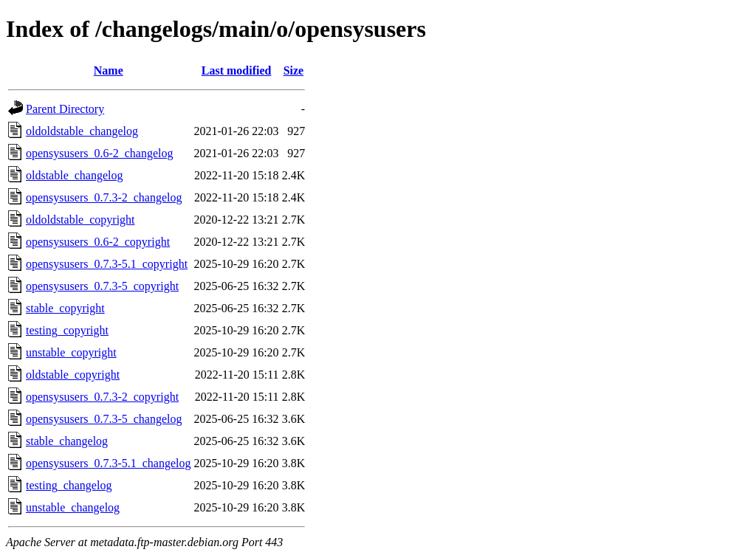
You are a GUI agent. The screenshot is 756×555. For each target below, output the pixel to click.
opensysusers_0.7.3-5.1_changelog (109, 463)
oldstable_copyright (73, 375)
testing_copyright (67, 330)
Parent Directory (65, 109)
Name (109, 70)
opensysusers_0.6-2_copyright (98, 242)
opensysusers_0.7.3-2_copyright (102, 397)
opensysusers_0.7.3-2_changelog (104, 197)
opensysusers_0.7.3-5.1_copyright (107, 264)
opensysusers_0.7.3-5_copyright (102, 286)
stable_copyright (65, 308)
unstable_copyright (71, 352)
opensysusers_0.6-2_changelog (100, 153)
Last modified (237, 70)
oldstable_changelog (75, 175)
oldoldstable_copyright (80, 220)
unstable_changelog (73, 507)
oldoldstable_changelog (82, 131)
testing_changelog (69, 485)
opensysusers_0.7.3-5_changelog (104, 419)
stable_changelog (67, 441)
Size (294, 70)
